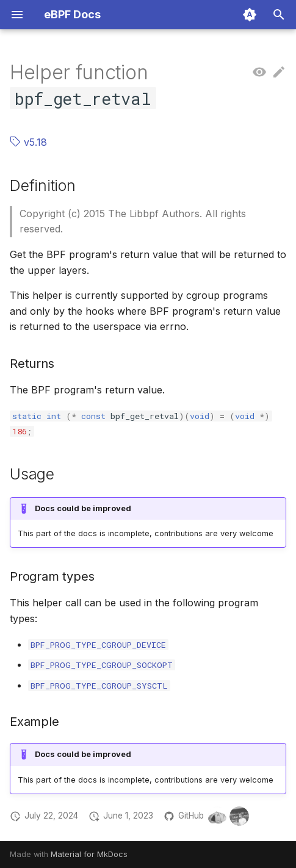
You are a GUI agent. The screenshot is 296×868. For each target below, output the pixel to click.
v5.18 (28, 142)
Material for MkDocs (89, 854)
